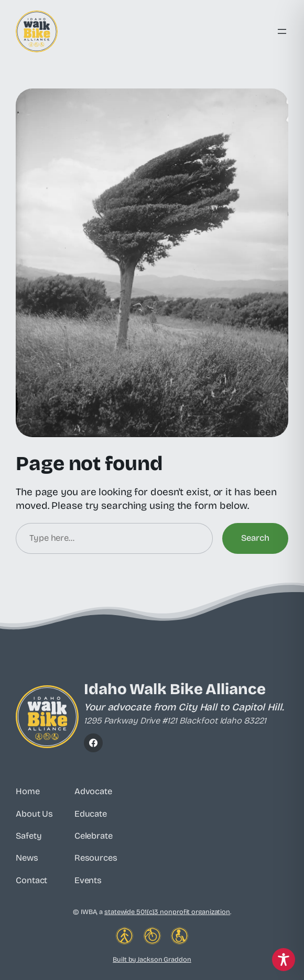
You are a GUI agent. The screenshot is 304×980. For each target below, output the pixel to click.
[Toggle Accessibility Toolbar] (284, 960)
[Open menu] (282, 31)
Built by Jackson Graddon (152, 959)
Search (255, 538)
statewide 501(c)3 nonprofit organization (167, 912)
